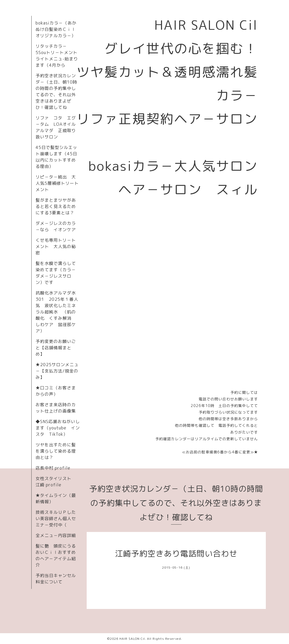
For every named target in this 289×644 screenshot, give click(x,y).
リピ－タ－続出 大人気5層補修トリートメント (57, 183)
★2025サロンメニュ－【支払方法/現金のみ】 (57, 371)
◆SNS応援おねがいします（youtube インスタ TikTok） (58, 428)
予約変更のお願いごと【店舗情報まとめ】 (56, 348)
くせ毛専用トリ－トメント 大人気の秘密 (56, 246)
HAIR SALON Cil (132, 639)
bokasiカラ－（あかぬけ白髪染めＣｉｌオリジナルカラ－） (56, 29)
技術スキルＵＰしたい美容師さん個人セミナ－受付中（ (56, 519)
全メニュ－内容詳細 (56, 535)
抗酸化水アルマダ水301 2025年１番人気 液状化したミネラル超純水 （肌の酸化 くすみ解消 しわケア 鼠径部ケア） (57, 312)
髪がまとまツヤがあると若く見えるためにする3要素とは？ (56, 206)
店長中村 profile (53, 468)
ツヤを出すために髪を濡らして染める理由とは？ (56, 451)
